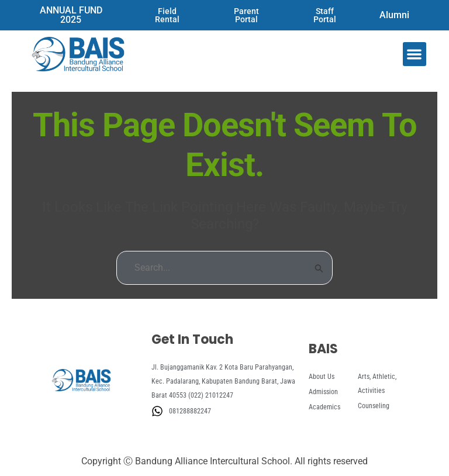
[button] (415, 54)
